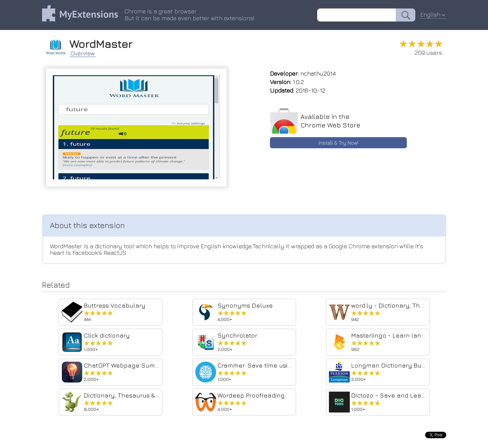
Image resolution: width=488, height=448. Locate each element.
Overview (83, 53)
